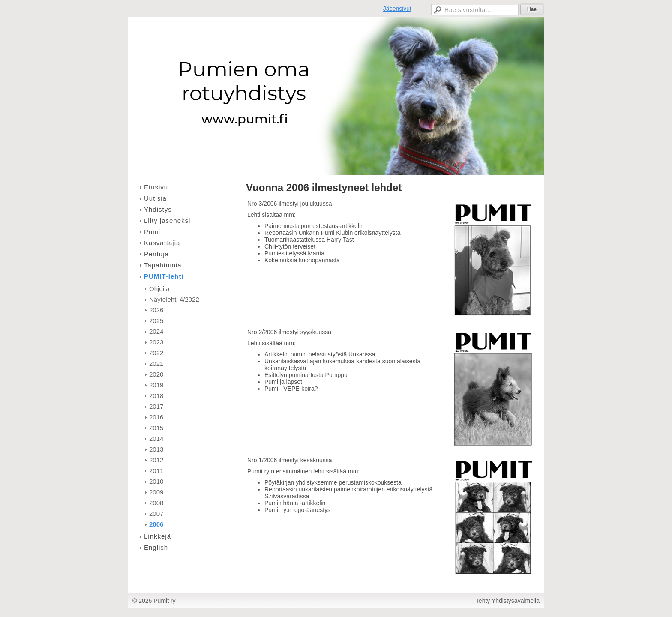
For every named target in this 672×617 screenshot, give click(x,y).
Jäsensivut (397, 9)
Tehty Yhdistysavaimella (508, 601)
